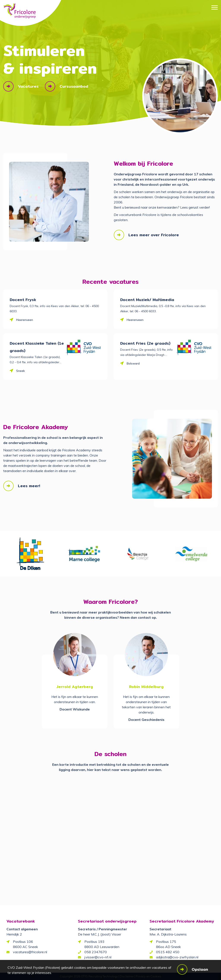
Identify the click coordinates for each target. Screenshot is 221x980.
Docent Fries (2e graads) (145, 343)
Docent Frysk (23, 300)
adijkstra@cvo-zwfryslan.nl (177, 957)
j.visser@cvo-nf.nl (98, 957)
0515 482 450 (168, 952)
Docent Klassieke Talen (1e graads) (37, 347)
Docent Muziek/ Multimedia (147, 300)
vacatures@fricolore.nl (30, 952)
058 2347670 (96, 952)
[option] (30, 554)
